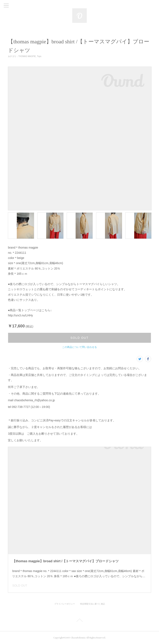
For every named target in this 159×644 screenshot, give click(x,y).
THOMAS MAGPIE (27, 56)
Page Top (79, 621)
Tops (39, 56)
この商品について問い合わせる (79, 347)
